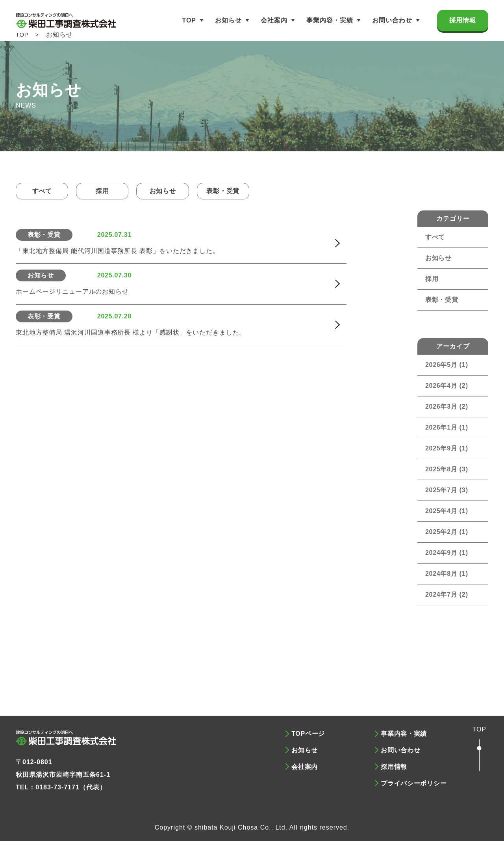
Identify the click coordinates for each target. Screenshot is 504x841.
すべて (44, 191)
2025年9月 (442, 448)
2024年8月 (442, 574)
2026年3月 (442, 407)
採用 (107, 191)
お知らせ (228, 20)
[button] (479, 749)
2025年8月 (442, 469)
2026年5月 (442, 365)
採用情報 (463, 20)
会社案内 (274, 20)
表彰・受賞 (235, 191)
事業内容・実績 (404, 734)
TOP (189, 20)
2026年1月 (442, 427)
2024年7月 (442, 594)
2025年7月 (442, 490)
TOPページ (309, 734)
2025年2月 (442, 532)
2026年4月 (442, 386)
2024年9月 (442, 553)
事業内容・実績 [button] (330, 20)
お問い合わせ (392, 20)
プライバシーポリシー (414, 780)
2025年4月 (442, 511)
